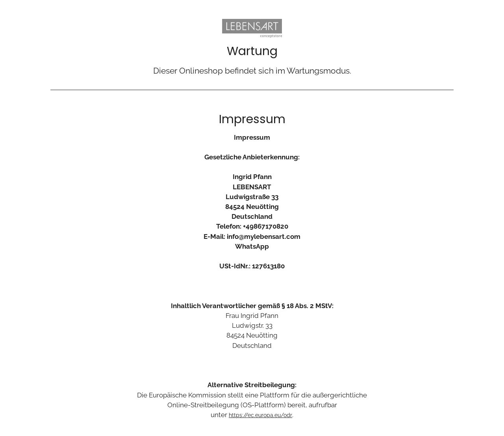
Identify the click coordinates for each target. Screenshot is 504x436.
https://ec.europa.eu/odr (260, 415)
